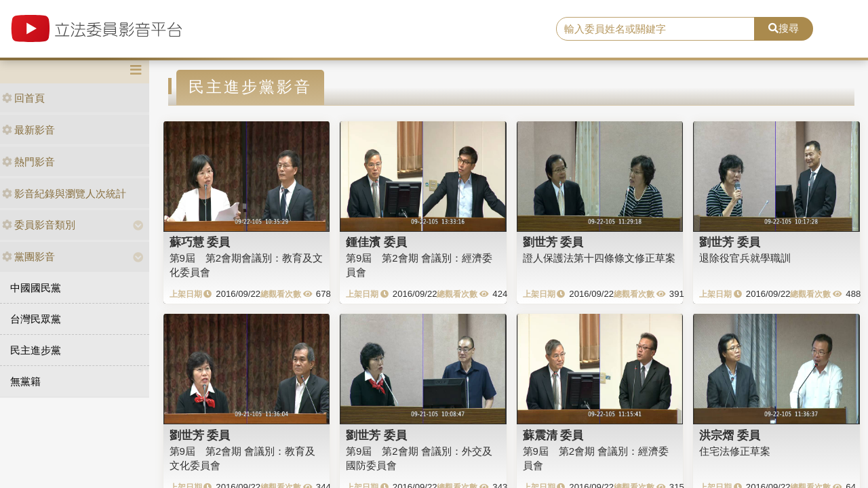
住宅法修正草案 (735, 451)
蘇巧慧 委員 (200, 242)
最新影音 (28, 130)
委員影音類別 (39, 225)
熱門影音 (28, 162)
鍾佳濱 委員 (376, 242)
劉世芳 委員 (553, 242)
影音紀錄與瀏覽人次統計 (64, 194)
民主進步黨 (36, 350)
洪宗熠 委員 (730, 435)
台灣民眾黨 (36, 319)
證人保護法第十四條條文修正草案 (599, 258)
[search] (655, 29)
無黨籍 (25, 381)
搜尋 (784, 28)
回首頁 (23, 98)
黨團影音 (28, 257)
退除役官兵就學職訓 (745, 258)
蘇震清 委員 (553, 435)
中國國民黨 (36, 288)
